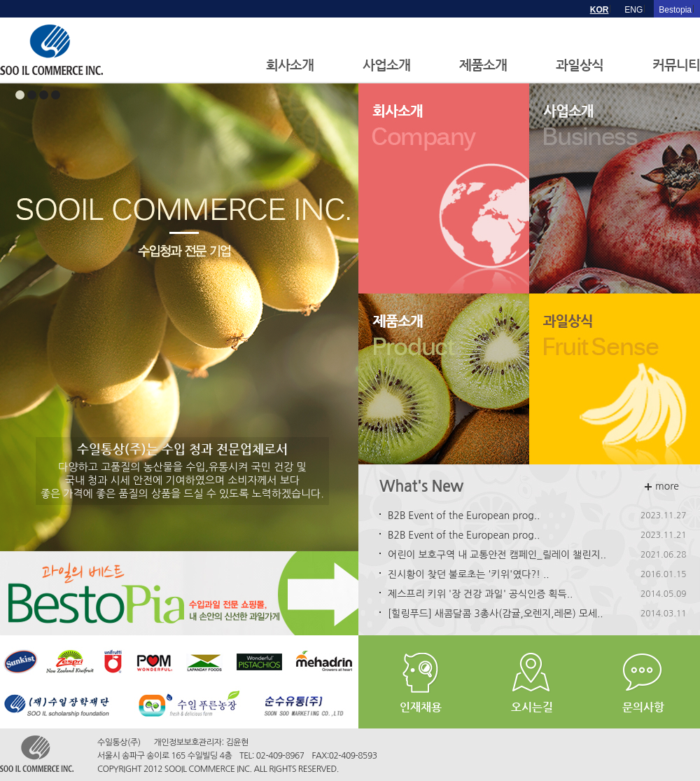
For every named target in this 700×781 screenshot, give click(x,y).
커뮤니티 (676, 65)
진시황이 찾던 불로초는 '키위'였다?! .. (468, 574)
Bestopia (675, 10)
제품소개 (483, 65)
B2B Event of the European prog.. (464, 516)
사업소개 (386, 65)
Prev (18, 317)
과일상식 (580, 65)
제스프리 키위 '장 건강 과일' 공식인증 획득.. (480, 594)
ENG (633, 10)
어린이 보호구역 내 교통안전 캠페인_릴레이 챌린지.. (497, 555)
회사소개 (290, 65)
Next (340, 317)
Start (341, 568)
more (662, 486)
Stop (352, 568)
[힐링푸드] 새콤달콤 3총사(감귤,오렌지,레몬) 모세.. (496, 614)
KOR (600, 10)
